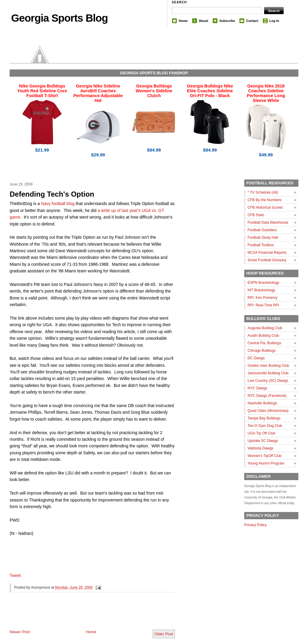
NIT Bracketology (261, 290)
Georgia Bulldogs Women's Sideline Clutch (154, 91)
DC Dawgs (256, 358)
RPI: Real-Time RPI (263, 305)
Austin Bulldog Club (263, 336)
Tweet (15, 575)
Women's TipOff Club (265, 456)
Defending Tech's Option (52, 194)
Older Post (164, 634)
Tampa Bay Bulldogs (264, 418)
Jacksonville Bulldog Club (268, 373)
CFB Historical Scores (265, 207)
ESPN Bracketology (263, 283)
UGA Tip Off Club (261, 433)
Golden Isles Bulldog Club (268, 366)
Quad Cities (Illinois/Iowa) (268, 411)
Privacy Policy (256, 525)
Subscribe (227, 21)
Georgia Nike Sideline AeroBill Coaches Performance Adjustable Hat (98, 93)
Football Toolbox (261, 245)
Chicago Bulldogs (262, 351)
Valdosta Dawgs (260, 448)
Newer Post (20, 632)
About (203, 21)
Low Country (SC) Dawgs (268, 381)
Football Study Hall (263, 238)
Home (183, 21)
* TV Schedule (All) (263, 192)
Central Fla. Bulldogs (264, 343)
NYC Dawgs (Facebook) (267, 396)
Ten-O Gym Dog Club (265, 426)
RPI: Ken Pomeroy (262, 298)
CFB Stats (256, 215)
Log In (274, 21)
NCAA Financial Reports (267, 253)
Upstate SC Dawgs (263, 441)
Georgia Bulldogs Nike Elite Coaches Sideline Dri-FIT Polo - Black (210, 91)
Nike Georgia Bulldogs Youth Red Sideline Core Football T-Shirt (42, 91)
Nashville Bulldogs (262, 403)
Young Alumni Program (266, 463)
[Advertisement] (80, 616)
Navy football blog (58, 204)
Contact (252, 21)
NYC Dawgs (257, 388)
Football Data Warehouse (268, 222)
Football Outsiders (262, 230)
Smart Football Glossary (267, 260)
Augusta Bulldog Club (265, 328)
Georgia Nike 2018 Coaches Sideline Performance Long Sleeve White (266, 93)
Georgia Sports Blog (59, 18)
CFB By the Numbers (265, 200)
